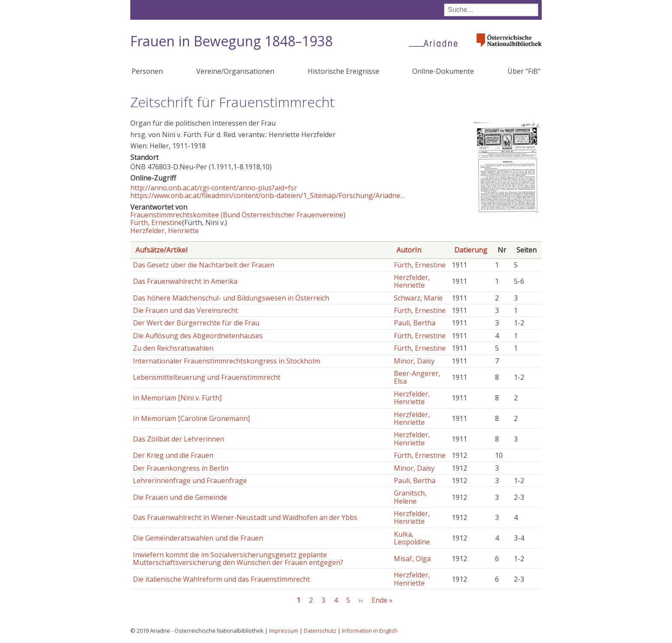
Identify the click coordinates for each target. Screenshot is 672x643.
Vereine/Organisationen (235, 71)
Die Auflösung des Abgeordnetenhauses (198, 336)
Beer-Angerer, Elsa (417, 377)
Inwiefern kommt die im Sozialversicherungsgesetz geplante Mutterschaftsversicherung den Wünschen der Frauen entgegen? (238, 559)
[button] (508, 214)
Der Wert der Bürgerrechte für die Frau (196, 323)
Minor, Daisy (414, 361)
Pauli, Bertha (415, 323)
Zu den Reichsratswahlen (173, 348)
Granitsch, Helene (410, 497)
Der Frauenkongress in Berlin (181, 468)
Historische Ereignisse (343, 71)
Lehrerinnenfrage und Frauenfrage (190, 481)
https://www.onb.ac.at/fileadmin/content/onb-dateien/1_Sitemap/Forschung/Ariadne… (268, 195)
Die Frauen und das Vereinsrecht (185, 310)
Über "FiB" (524, 71)
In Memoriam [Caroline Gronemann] (191, 418)
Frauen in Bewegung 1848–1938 (231, 41)
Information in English (370, 631)
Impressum (284, 631)
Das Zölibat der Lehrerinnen (178, 439)
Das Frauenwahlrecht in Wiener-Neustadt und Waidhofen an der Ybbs (245, 517)
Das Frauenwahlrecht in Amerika (185, 281)
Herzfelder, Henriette (165, 231)
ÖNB (138, 167)
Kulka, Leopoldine (412, 538)
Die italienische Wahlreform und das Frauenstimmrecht (221, 579)
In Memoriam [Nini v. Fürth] (177, 398)
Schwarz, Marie (418, 298)
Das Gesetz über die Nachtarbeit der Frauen (204, 265)
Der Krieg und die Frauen (173, 455)
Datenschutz (320, 631)
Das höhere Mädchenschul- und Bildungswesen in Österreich (231, 298)
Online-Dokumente (443, 71)
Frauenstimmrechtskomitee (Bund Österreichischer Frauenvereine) (238, 215)
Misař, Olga (412, 559)
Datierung (471, 250)
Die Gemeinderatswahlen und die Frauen (198, 538)
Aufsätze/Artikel (161, 250)
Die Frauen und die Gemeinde (180, 497)
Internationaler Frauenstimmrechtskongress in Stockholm (226, 361)
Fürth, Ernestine (156, 222)
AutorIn (409, 250)
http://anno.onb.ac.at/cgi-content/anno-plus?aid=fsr (214, 188)
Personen (147, 71)
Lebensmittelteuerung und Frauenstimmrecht (207, 377)
